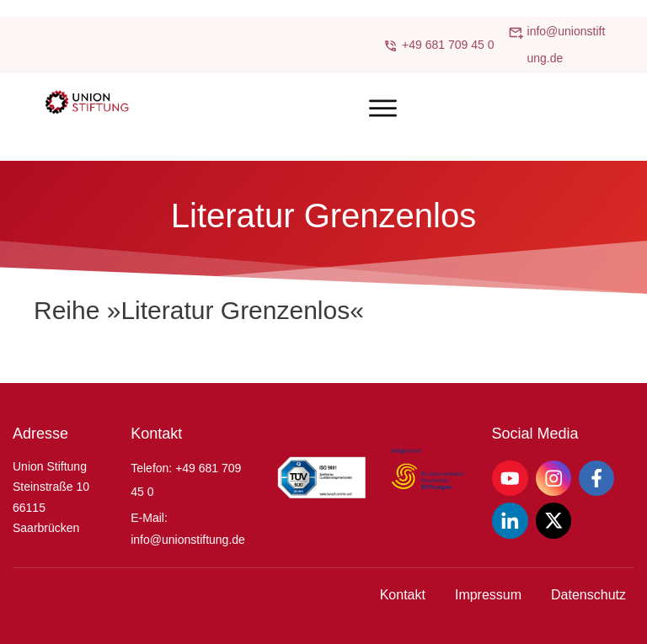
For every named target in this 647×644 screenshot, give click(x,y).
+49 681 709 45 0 (448, 45)
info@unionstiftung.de (188, 540)
